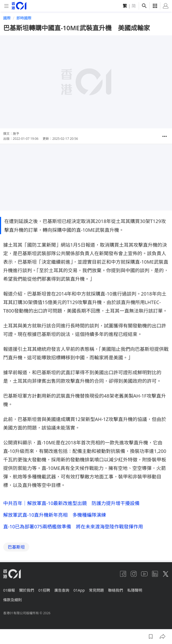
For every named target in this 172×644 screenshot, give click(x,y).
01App (79, 590)
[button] (165, 136)
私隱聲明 (135, 590)
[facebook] (123, 574)
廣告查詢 (62, 590)
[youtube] (144, 574)
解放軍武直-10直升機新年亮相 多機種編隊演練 (55, 515)
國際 (7, 18)
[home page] (19, 6)
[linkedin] (155, 574)
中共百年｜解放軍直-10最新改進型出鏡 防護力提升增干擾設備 (71, 503)
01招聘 (44, 590)
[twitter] (166, 574)
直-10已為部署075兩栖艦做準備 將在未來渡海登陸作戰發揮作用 (73, 527)
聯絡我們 (116, 590)
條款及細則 (13, 600)
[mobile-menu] (6, 6)
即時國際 (24, 18)
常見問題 (96, 590)
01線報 (9, 590)
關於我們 (27, 590)
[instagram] (134, 574)
